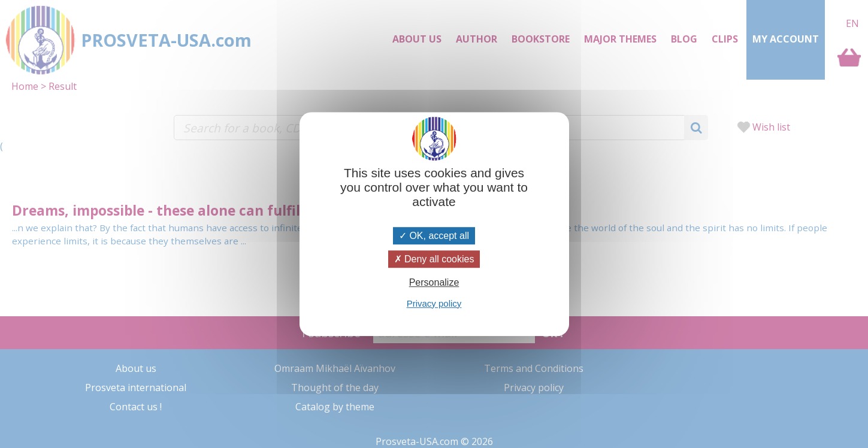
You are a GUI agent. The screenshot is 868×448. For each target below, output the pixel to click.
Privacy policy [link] (434, 303)
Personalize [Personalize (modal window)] (434, 283)
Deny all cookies (434, 259)
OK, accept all (434, 236)
